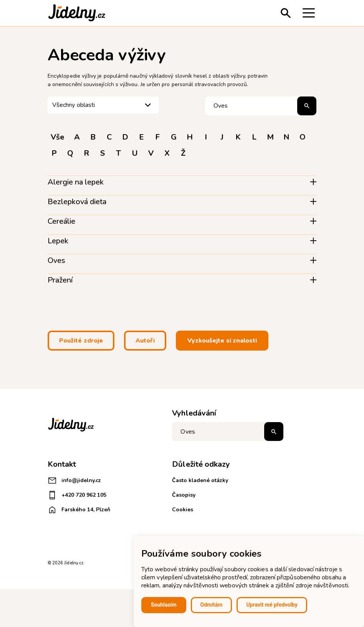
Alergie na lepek (76, 182)
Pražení (60, 280)
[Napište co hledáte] (228, 432)
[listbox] (103, 105)
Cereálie (61, 221)
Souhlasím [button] (164, 605)
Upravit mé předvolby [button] (272, 605)
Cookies (183, 510)
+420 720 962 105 (77, 495)
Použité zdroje (81, 341)
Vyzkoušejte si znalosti (222, 341)
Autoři (145, 341)
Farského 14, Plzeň (79, 510)
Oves (56, 260)
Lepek (58, 241)
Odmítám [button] (212, 605)
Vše (57, 137)
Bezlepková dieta (77, 202)
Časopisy (184, 495)
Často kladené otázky (200, 480)
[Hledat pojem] (261, 106)
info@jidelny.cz (74, 481)
